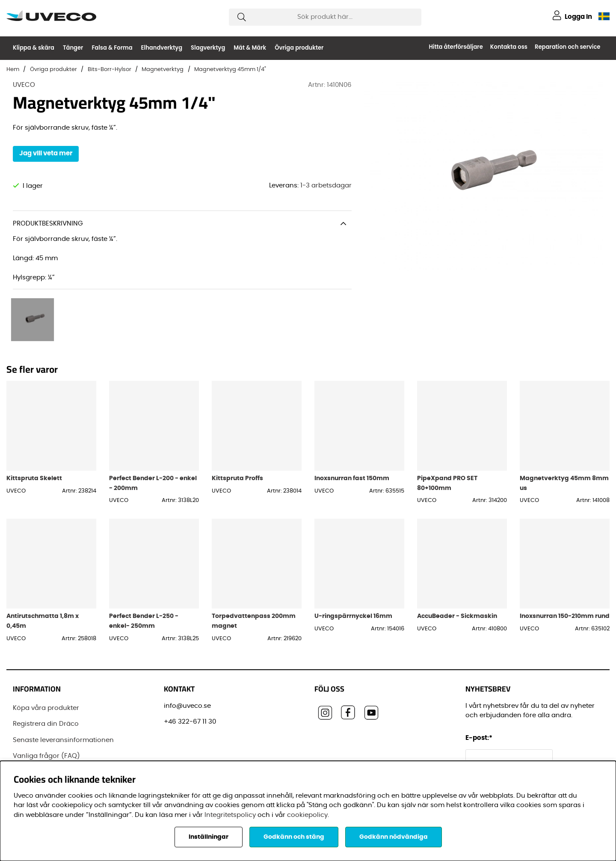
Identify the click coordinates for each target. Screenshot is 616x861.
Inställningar (209, 837)
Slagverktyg (208, 48)
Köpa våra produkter (46, 690)
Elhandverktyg (162, 48)
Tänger (73, 48)
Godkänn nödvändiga (394, 837)
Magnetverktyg (163, 70)
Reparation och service (567, 47)
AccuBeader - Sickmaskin (457, 598)
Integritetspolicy (230, 815)
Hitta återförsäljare (456, 47)
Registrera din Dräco (46, 705)
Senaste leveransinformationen (63, 722)
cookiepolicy (307, 815)
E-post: (480, 720)
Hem (13, 70)
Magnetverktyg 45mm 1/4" (230, 70)
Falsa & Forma (112, 48)
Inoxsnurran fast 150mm (352, 460)
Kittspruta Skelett (34, 460)
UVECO (24, 85)
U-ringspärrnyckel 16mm (353, 598)
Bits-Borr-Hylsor (110, 70)
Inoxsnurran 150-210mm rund (565, 598)
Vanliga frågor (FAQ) (46, 738)
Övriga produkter (299, 48)
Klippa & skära (34, 48)
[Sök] (325, 17)
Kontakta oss (509, 47)
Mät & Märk (250, 48)
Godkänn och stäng (294, 837)
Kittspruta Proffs (237, 460)
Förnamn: (483, 758)
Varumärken (33, 754)
